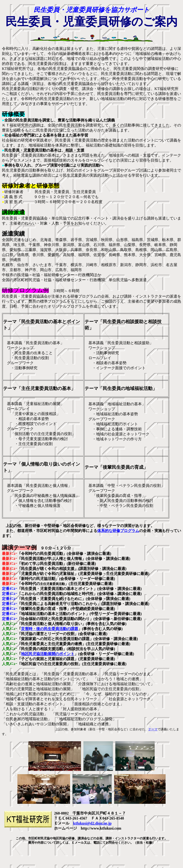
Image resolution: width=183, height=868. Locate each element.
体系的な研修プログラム (118, 531)
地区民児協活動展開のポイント (48, 654)
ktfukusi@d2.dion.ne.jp (92, 823)
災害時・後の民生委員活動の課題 (50, 629)
